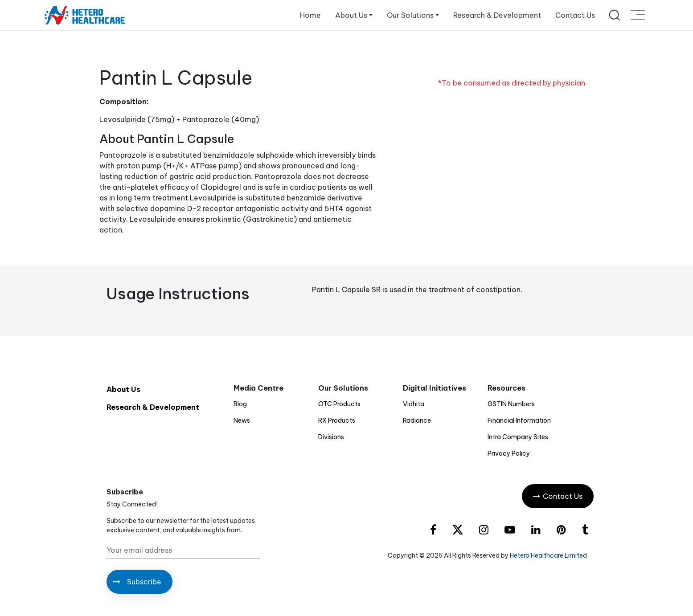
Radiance (417, 420)
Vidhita (414, 404)
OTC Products (339, 404)
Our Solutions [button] (410, 15)
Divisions (331, 437)
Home (310, 15)
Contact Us (575, 15)
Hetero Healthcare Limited (548, 555)
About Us (123, 389)
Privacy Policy (509, 453)
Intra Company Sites (518, 437)
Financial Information (519, 420)
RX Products (337, 420)
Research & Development (497, 15)
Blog (240, 404)
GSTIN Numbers (511, 404)
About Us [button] (351, 15)
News (242, 420)
